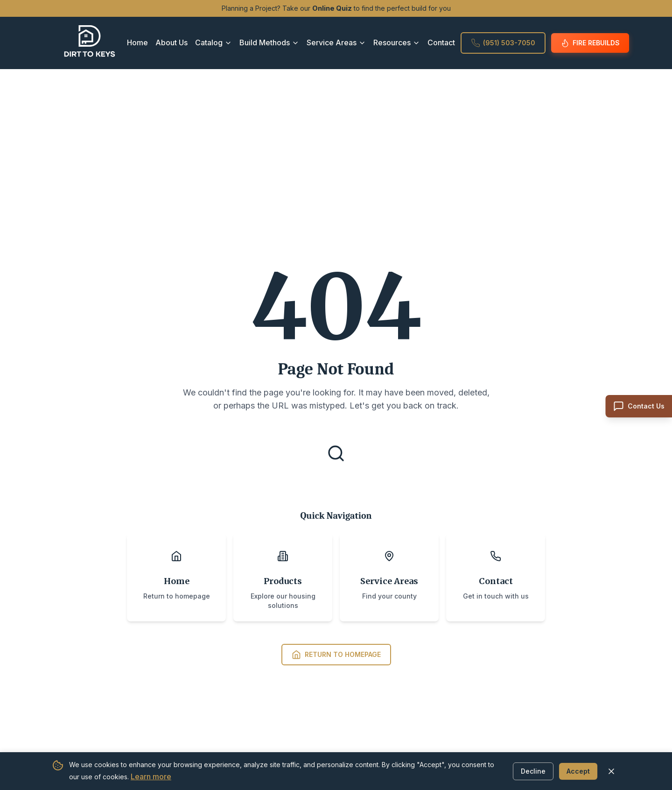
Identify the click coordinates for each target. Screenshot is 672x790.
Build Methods (269, 42)
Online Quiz (332, 8)
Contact (441, 42)
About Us (171, 42)
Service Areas (336, 42)
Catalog (213, 42)
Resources (397, 42)
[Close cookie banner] (611, 771)
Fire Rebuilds (590, 43)
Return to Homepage (336, 655)
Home (137, 42)
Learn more (151, 776)
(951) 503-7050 (503, 43)
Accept (578, 771)
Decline (533, 771)
